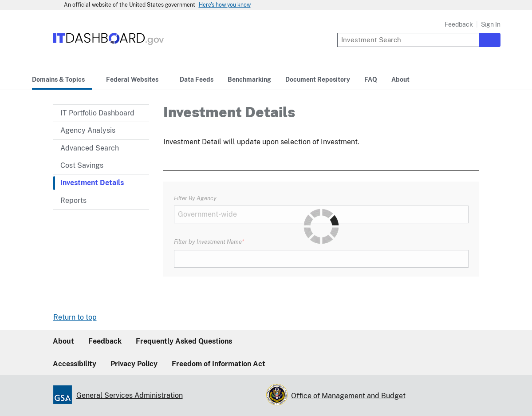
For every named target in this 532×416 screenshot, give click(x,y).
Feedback (459, 24)
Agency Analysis (88, 130)
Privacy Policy (134, 364)
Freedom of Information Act (219, 364)
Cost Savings (82, 165)
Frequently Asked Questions (184, 341)
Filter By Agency (195, 198)
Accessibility (75, 364)
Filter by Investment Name (208, 242)
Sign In (491, 24)
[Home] (109, 46)
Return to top (75, 317)
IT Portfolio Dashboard (97, 113)
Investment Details (92, 183)
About (63, 341)
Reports (73, 200)
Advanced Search (90, 148)
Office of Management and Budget (348, 396)
